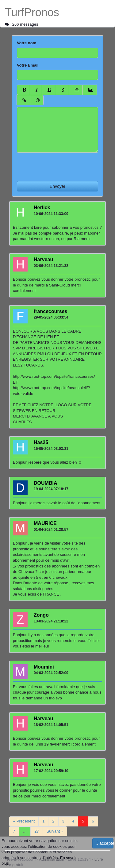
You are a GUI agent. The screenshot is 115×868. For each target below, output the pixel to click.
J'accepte (105, 843)
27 (36, 831)
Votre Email (28, 65)
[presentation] (63, 165)
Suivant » (55, 831)
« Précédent (24, 821)
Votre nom (27, 43)
